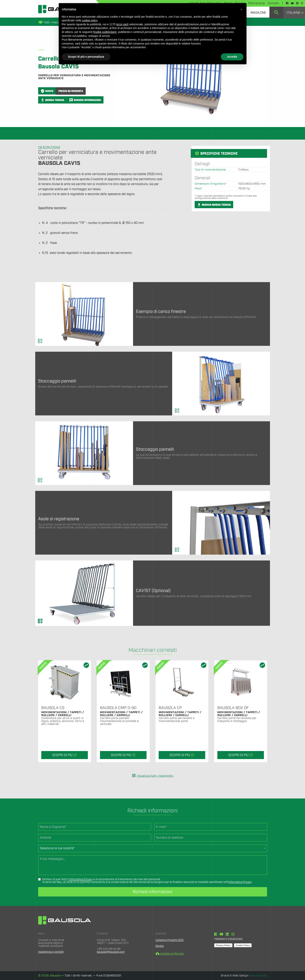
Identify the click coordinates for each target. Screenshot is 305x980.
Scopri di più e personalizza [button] (86, 57)
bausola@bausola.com (112, 952)
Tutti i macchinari (52, 22)
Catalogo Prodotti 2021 (171, 940)
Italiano (293, 13)
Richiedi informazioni (152, 892)
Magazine (258, 13)
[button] (241, 9)
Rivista (160, 946)
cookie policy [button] (90, 20)
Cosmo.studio (258, 975)
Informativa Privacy (81, 879)
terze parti (122, 24)
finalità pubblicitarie (105, 32)
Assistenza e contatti (52, 952)
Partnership (257, 3)
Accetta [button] (232, 57)
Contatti (273, 3)
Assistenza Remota (171, 953)
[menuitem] (258, 13)
